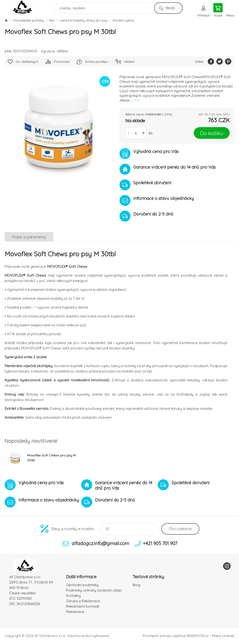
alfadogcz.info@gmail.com (100, 543)
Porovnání (62, 62)
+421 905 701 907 (160, 543)
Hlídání (129, 62)
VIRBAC (63, 51)
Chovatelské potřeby (28, 20)
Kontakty (73, 596)
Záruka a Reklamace (83, 601)
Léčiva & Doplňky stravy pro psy (83, 20)
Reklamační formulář (83, 606)
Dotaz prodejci (97, 62)
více (136, 100)
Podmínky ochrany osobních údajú (94, 590)
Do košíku (212, 133)
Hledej (170, 8)
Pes (52, 20)
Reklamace (75, 612)
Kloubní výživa (123, 20)
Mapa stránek (223, 636)
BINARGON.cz (198, 636)
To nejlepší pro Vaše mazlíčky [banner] (25, 7)
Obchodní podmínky (82, 585)
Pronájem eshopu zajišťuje (164, 636)
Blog (136, 585)
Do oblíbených (27, 62)
